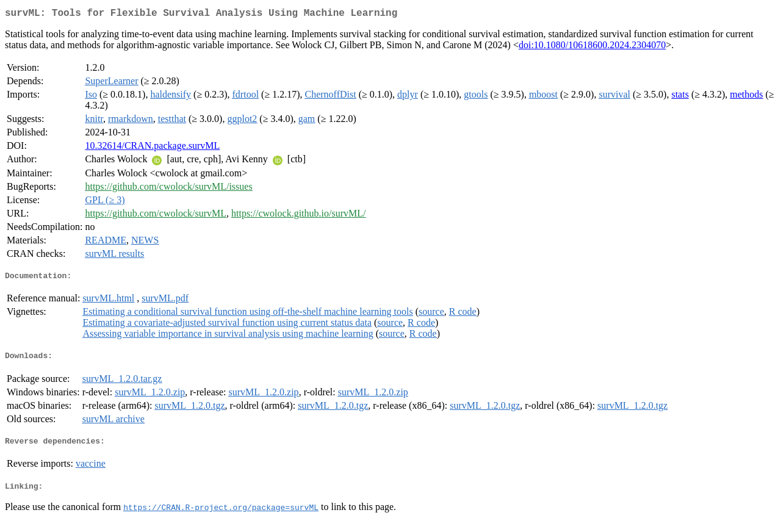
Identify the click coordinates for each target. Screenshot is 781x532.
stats (680, 97)
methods (746, 97)
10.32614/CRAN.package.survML (152, 148)
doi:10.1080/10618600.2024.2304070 (592, 47)
